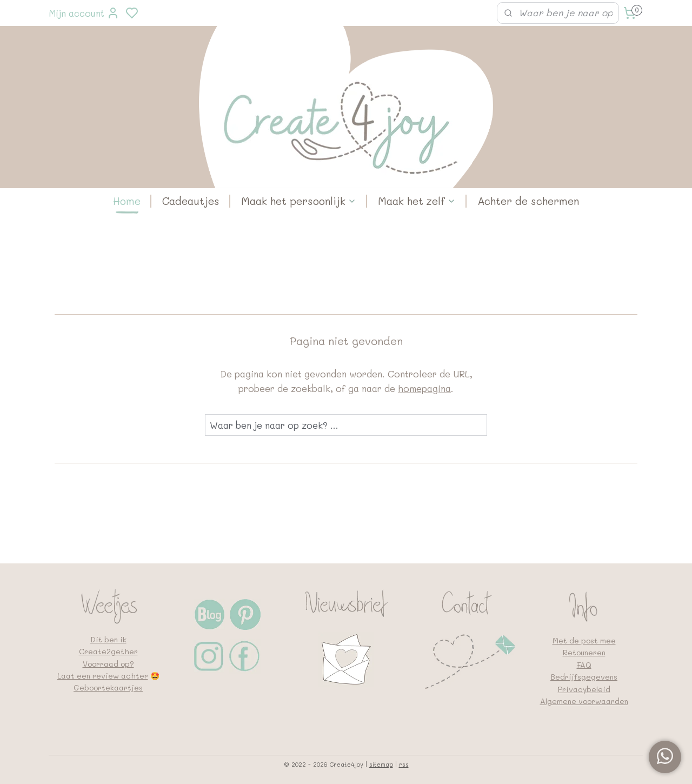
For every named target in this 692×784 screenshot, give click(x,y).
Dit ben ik (108, 639)
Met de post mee (584, 640)
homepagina (424, 388)
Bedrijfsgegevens (584, 677)
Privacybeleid (584, 689)
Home (127, 201)
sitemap (381, 764)
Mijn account (84, 13)
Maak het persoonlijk (299, 201)
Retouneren (584, 652)
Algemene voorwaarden (584, 701)
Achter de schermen (528, 201)
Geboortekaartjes (108, 687)
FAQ (584, 665)
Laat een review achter (103, 676)
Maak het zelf (417, 201)
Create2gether (108, 651)
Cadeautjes (191, 201)
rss (404, 764)
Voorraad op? (108, 664)
